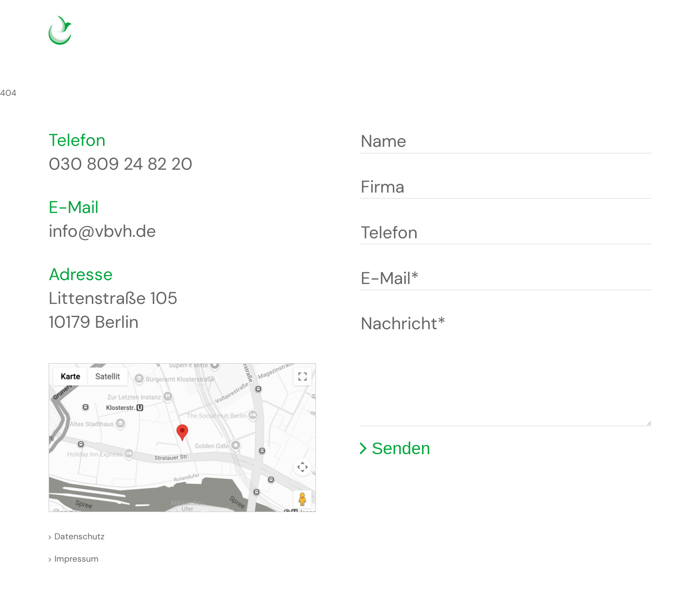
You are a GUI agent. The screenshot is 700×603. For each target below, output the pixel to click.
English (610, 36)
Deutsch (595, 36)
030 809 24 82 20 (121, 164)
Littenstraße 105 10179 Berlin (113, 310)
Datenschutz (79, 536)
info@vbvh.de (102, 231)
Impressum (77, 559)
